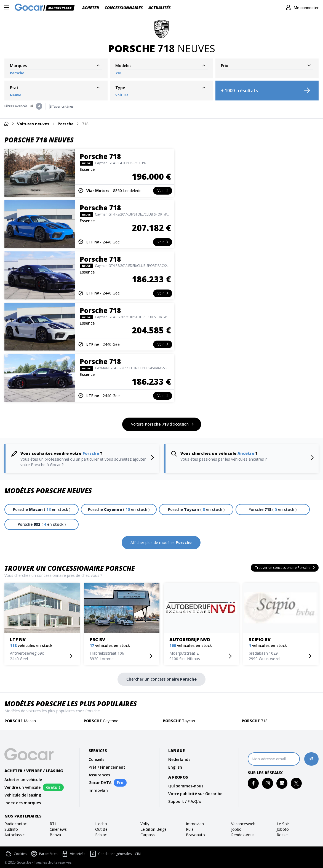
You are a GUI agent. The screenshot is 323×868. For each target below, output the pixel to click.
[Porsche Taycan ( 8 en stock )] (196, 509)
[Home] (6, 124)
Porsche (66, 124)
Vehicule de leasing (23, 795)
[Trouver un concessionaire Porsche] (285, 568)
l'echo (101, 824)
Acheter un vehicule (23, 780)
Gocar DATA (100, 783)
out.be (101, 829)
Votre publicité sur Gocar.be (195, 794)
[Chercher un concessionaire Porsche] (161, 679)
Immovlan (98, 790)
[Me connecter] (301, 8)
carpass (148, 835)
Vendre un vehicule (22, 787)
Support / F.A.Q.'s (185, 801)
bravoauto (195, 835)
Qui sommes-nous (186, 786)
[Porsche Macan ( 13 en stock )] (42, 509)
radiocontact (16, 824)
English (175, 767)
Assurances (99, 775)
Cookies (15, 854)
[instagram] (268, 783)
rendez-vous (243, 835)
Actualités (160, 8)
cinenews (58, 829)
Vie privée (73, 854)
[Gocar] (46, 8)
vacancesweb (243, 824)
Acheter (91, 8)
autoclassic (14, 835)
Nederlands (179, 759)
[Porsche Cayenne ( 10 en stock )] (119, 509)
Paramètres (44, 854)
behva (55, 835)
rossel (283, 835)
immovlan (195, 824)
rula (190, 829)
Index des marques (23, 803)
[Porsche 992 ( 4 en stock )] (42, 524)
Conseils (96, 759)
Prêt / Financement (107, 767)
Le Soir (283, 824)
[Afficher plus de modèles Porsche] (161, 543)
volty (145, 824)
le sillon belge (154, 829)
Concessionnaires (124, 8)
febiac (101, 835)
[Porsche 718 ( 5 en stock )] (273, 509)
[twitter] (296, 783)
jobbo (236, 829)
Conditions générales (110, 854)
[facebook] (253, 783)
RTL (53, 824)
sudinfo (11, 829)
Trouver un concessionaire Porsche (70, 568)
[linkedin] (282, 783)
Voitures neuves (33, 124)
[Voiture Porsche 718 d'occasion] (162, 424)
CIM (138, 854)
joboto (283, 829)
